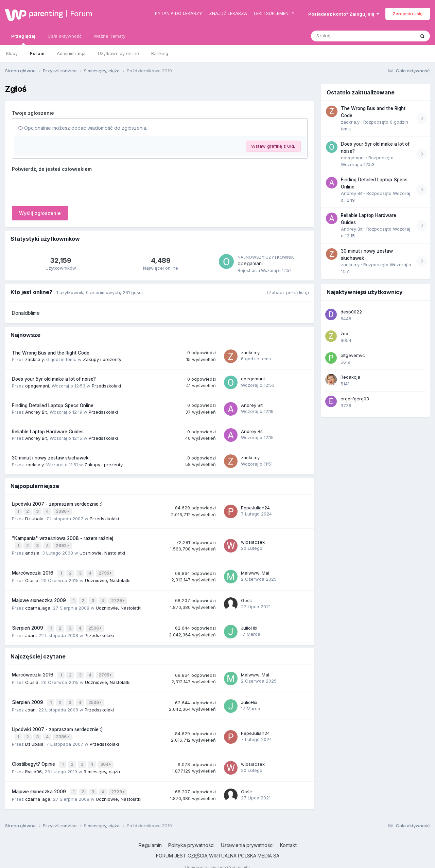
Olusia (32, 577)
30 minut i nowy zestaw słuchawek (50, 458)
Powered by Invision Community (217, 858)
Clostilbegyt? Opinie (34, 756)
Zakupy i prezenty (102, 359)
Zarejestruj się (408, 14)
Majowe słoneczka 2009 (40, 597)
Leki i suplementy (274, 13)
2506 (95, 624)
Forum (81, 14)
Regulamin (150, 835)
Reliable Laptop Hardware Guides (48, 432)
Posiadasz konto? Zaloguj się (344, 14)
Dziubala (34, 518)
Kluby (12, 53)
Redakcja (350, 377)
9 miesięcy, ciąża (102, 763)
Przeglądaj (23, 39)
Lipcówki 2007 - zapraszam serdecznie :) (57, 504)
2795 (106, 571)
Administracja (71, 53)
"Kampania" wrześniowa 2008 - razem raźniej (63, 537)
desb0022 (351, 312)
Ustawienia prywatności (247, 835)
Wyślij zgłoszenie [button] (40, 213)
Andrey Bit (36, 412)
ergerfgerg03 (355, 399)
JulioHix (249, 623)
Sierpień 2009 (28, 623)
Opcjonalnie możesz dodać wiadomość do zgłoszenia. (83, 128)
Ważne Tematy (110, 36)
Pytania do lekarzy (179, 13)
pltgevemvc (353, 355)
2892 (63, 545)
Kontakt (288, 835)
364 (106, 756)
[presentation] (64, 187)
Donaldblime (26, 313)
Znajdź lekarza (228, 13)
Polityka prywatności (191, 835)
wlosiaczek (253, 541)
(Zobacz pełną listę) (288, 292)
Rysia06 (33, 763)
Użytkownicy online (118, 53)
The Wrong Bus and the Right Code (51, 353)
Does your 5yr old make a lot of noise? (54, 379)
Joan (30, 630)
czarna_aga (38, 604)
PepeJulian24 (255, 507)
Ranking (160, 53)
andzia (32, 551)
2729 (118, 597)
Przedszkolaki (106, 386)
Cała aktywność (65, 36)
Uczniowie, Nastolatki (102, 551)
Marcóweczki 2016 (33, 571)
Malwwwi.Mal (255, 571)
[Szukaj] (346, 36)
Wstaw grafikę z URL (273, 146)
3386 (63, 511)
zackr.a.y (34, 359)
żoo (344, 333)
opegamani (250, 263)
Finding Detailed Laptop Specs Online (53, 405)
